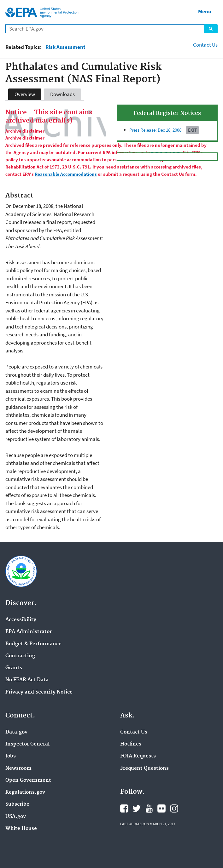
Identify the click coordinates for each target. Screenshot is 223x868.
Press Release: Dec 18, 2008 (155, 130)
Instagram (174, 808)
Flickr (161, 808)
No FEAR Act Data (27, 680)
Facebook (124, 808)
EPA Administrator (29, 632)
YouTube (149, 808)
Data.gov (16, 732)
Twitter (137, 808)
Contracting (20, 656)
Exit (192, 130)
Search (211, 29)
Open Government (28, 780)
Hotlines (131, 744)
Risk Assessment (65, 47)
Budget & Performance (33, 644)
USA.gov (16, 817)
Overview (25, 94)
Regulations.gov (25, 792)
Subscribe (17, 804)
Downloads (62, 94)
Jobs (11, 756)
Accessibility (21, 620)
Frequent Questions (144, 768)
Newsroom (18, 768)
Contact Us (205, 45)
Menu (205, 11)
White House (21, 829)
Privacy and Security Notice (39, 692)
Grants (14, 668)
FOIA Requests (138, 756)
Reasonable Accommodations (66, 174)
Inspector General (27, 744)
